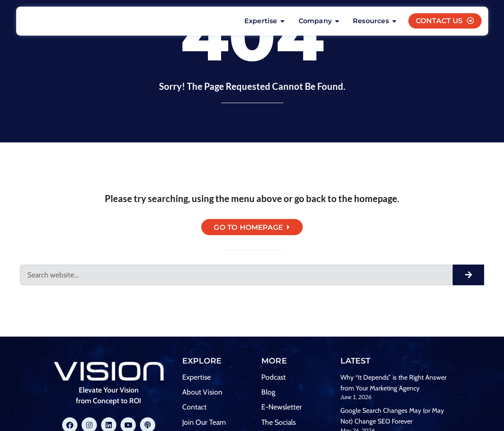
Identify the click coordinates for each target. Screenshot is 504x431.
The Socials (279, 424)
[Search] (468, 277)
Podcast (274, 379)
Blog (268, 394)
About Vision (202, 394)
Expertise (197, 379)
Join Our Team (204, 424)
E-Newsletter (282, 408)
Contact (194, 408)
